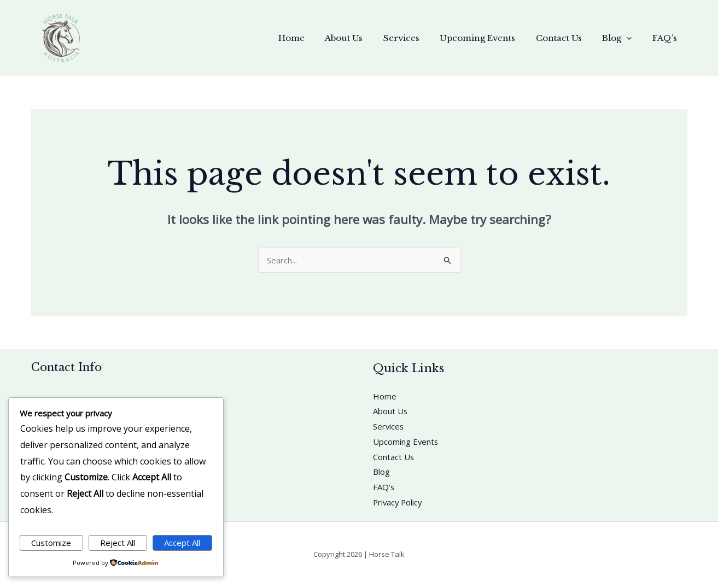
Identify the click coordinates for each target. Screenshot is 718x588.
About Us (367, 38)
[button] (633, 38)
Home (318, 38)
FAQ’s (667, 38)
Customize (51, 543)
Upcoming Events (492, 38)
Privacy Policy (399, 503)
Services (420, 38)
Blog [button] (623, 38)
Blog (381, 472)
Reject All (118, 543)
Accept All (182, 543)
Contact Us (569, 38)
